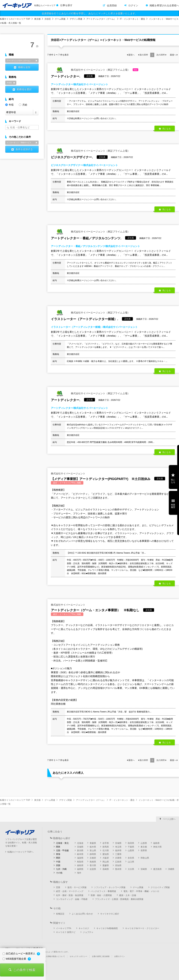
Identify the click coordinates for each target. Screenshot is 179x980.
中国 (58, 862)
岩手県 (106, 843)
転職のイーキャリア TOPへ (21, 852)
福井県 (118, 851)
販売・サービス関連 (77, 887)
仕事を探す (66, 5)
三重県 (118, 854)
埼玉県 (118, 847)
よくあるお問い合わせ (82, 914)
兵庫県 (118, 858)
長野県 (144, 851)
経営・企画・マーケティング (70, 891)
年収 (9, 104)
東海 (58, 854)
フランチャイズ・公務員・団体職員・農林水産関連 (119, 899)
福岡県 (80, 869)
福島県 (156, 843)
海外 (79, 873)
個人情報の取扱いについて (54, 956)
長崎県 (106, 869)
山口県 (131, 862)
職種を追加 (24, 67)
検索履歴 (173, 506)
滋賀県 (80, 858)
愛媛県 (106, 865)
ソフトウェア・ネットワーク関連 (110, 887)
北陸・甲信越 (62, 851)
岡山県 (106, 862)
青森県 (93, 843)
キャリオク (84, 928)
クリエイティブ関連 (160, 887)
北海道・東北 (62, 843)
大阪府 (106, 858)
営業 (58, 887)
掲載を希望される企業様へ (164, 5)
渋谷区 (48, 19)
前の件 (144, 55)
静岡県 (93, 854)
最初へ (131, 55)
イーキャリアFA (64, 928)
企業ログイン (120, 956)
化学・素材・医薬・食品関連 (70, 895)
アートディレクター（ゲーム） (101, 19)
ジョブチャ (88, 932)
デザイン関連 (76, 19)
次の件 (161, 55)
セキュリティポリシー (78, 956)
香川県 (93, 865)
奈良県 (131, 858)
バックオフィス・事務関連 (103, 891)
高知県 (118, 865)
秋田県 (131, 843)
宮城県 (118, 843)
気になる (167, 129)
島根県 (93, 862)
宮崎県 (144, 869)
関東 (58, 847)
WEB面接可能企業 (15, 959)
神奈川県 (157, 847)
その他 (59, 873)
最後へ (173, 55)
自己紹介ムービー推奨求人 (19, 953)
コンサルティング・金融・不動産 (72, 899)
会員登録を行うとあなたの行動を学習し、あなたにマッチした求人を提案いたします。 (89, 13)
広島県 (118, 862)
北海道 (80, 843)
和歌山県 (145, 858)
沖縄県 (171, 869)
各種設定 (60, 914)
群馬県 (106, 847)
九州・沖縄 (61, 869)
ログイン (133, 5)
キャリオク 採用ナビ (66, 932)
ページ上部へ (169, 819)
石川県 (106, 851)
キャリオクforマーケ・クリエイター (142, 928)
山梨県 (131, 851)
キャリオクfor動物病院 (107, 928)
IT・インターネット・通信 (132, 19)
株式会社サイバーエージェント (68, 473)
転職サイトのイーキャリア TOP (15, 19)
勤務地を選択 (24, 89)
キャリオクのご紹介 (110, 914)
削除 (36, 61)
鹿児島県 (157, 869)
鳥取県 (80, 862)
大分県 (131, 869)
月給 (23, 104)
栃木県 (93, 847)
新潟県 (80, 851)
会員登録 (112, 5)
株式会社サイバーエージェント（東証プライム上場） (95, 70)
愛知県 (106, 854)
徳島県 (80, 865)
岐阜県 (80, 854)
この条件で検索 (24, 970)
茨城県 (80, 847)
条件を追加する (24, 149)
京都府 (93, 858)
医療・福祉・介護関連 (101, 895)
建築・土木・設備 (128, 895)
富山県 (93, 851)
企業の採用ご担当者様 (101, 956)
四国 (58, 865)
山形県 (144, 843)
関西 (58, 858)
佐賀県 (93, 869)
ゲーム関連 (60, 19)
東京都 (37, 19)
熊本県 (118, 869)
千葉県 (131, 847)
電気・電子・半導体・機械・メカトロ (141, 891)
